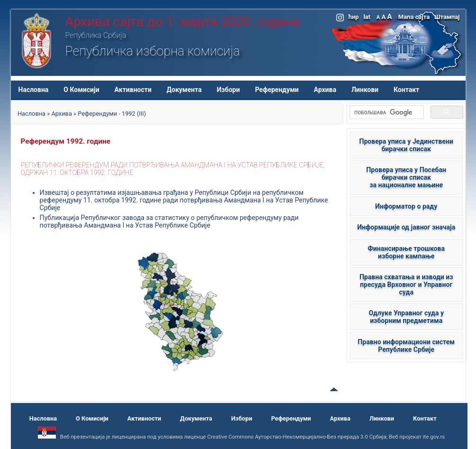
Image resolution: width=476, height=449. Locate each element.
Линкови (365, 90)
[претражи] (386, 112)
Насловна (34, 90)
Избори (229, 90)
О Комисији (81, 90)
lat (367, 17)
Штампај (447, 17)
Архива (325, 90)
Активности (133, 90)
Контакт (406, 90)
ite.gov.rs (434, 437)
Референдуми (277, 90)
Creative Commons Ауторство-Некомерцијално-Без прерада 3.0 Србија (296, 437)
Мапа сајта (414, 17)
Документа (184, 90)
